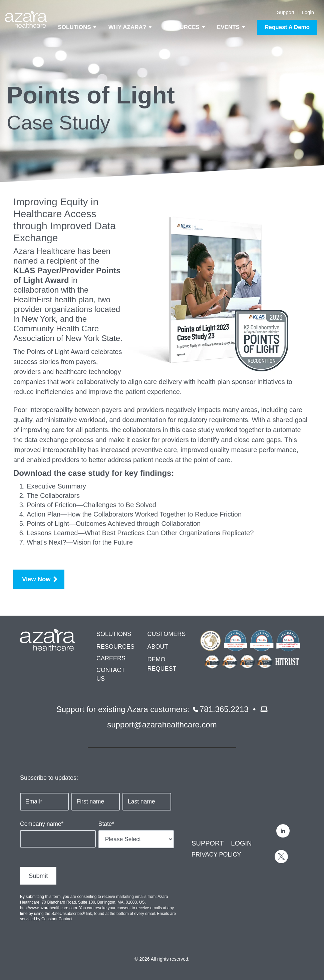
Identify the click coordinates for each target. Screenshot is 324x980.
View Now (36, 579)
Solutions (75, 27)
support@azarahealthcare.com (162, 725)
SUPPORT (208, 843)
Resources (182, 27)
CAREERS (111, 658)
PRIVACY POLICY (216, 855)
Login (308, 12)
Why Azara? (127, 27)
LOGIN (241, 843)
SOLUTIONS (114, 634)
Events (228, 27)
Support (286, 12)
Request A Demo (287, 27)
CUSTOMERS (166, 634)
